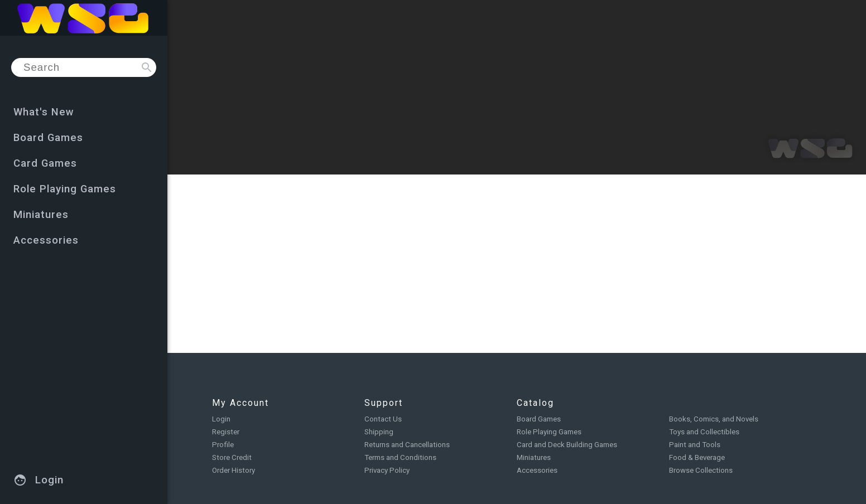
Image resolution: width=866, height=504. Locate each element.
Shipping (379, 432)
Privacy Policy (387, 470)
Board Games (539, 419)
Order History (234, 470)
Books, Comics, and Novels (714, 419)
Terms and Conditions (400, 457)
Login (221, 419)
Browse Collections (701, 470)
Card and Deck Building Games (567, 445)
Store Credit (232, 457)
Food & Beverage (697, 457)
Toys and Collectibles (704, 432)
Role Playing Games (549, 432)
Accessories (537, 470)
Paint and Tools (695, 445)
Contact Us (383, 419)
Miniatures (534, 457)
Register (226, 432)
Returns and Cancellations (407, 445)
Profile (223, 445)
